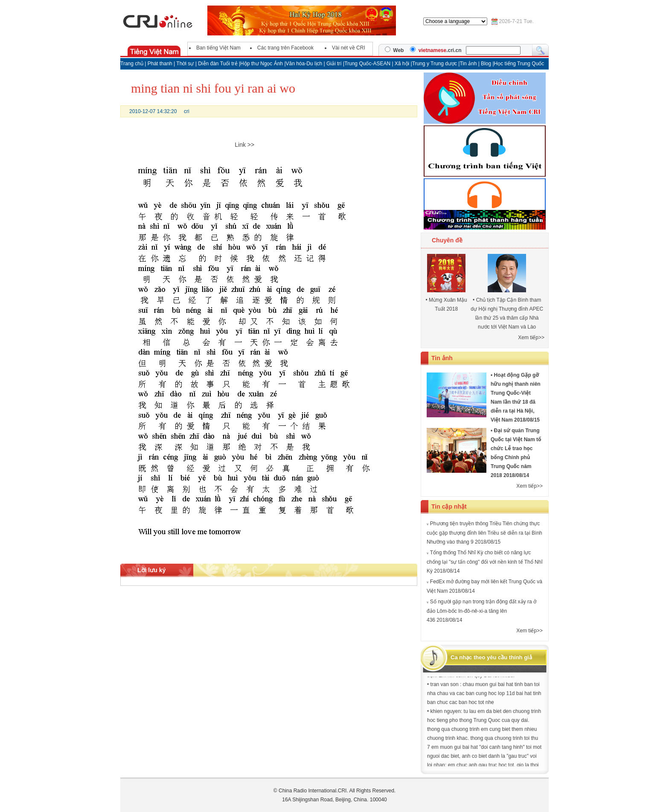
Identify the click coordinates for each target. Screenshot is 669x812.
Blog (487, 64)
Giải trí (335, 64)
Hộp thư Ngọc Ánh (262, 64)
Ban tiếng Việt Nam (218, 48)
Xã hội (402, 64)
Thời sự (185, 64)
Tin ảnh (469, 64)
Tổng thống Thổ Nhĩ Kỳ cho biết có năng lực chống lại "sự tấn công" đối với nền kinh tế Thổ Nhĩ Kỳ (485, 562)
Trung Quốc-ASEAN (367, 64)
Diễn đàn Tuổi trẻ (218, 64)
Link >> (244, 145)
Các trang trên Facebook (285, 48)
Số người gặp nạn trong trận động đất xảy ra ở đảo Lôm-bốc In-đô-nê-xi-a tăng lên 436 (481, 611)
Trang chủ (132, 64)
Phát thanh (160, 64)
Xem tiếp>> (531, 338)
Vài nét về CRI (349, 48)
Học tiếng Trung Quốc (519, 64)
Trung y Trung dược (435, 64)
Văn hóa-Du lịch (305, 64)
